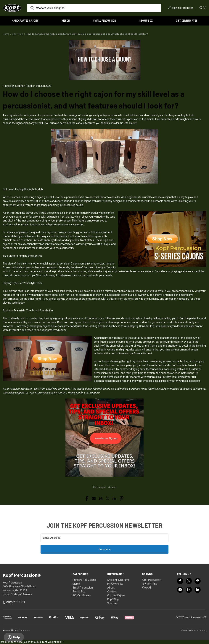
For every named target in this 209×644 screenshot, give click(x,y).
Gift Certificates (82, 595)
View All (147, 588)
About (111, 588)
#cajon (112, 487)
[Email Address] (104, 538)
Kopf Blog (113, 599)
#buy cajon (99, 487)
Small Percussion (105, 21)
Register (188, 8)
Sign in (176, 8)
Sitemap (112, 603)
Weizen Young (199, 631)
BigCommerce (22, 631)
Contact (112, 592)
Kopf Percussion (152, 580)
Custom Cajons (116, 595)
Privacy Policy (115, 584)
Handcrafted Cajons (25, 21)
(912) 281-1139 (16, 602)
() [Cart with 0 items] (203, 8)
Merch (66, 21)
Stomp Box (146, 21)
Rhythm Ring (150, 584)
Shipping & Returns (118, 580)
